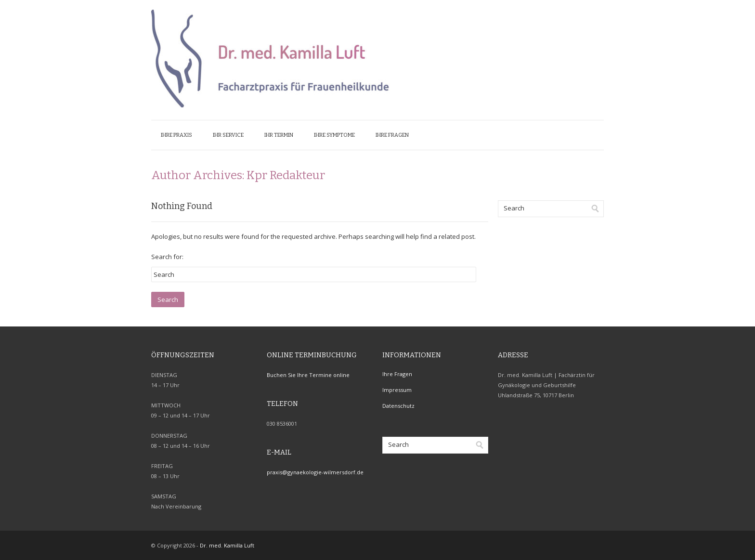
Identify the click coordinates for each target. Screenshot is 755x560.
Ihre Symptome (334, 135)
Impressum (397, 390)
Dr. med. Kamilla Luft (227, 545)
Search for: (167, 257)
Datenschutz (398, 406)
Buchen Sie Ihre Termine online (308, 375)
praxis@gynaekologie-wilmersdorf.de (315, 472)
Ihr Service (228, 135)
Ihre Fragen (392, 135)
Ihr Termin (279, 135)
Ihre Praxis (176, 135)
